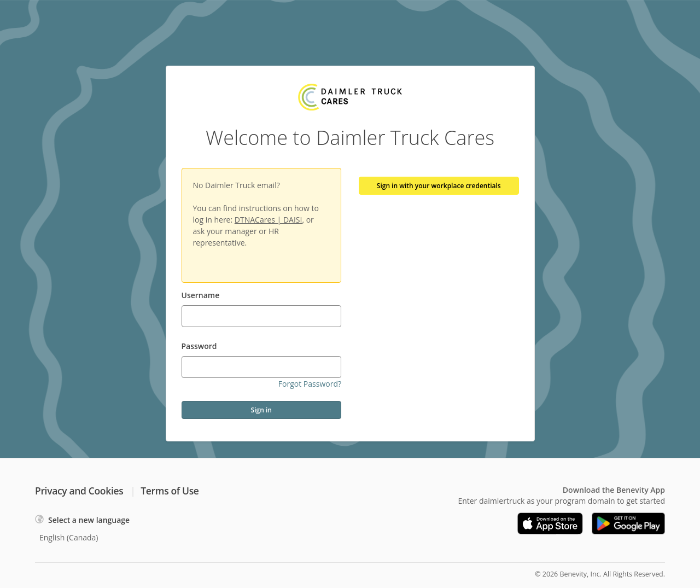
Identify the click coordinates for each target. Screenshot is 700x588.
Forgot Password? (310, 384)
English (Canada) (69, 537)
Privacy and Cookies (79, 491)
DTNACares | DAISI (269, 220)
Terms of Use (170, 491)
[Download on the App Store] (550, 523)
